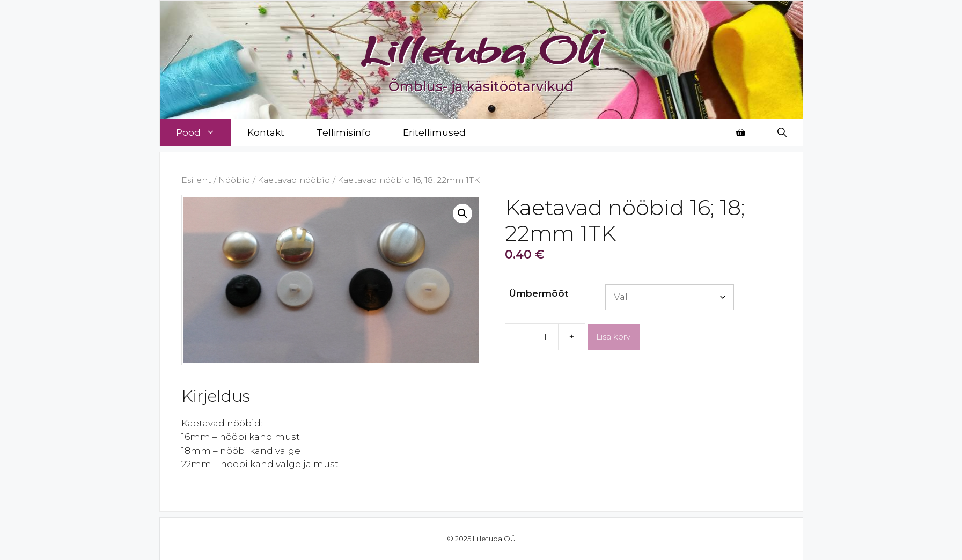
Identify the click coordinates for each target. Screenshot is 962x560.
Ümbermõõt (539, 293)
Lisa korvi (614, 337)
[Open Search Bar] (782, 132)
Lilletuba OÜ (481, 49)
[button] (462, 213)
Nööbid (234, 180)
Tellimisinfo (344, 132)
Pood (204, 132)
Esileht (196, 180)
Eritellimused (434, 132)
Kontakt (266, 132)
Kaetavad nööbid (294, 180)
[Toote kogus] (545, 337)
